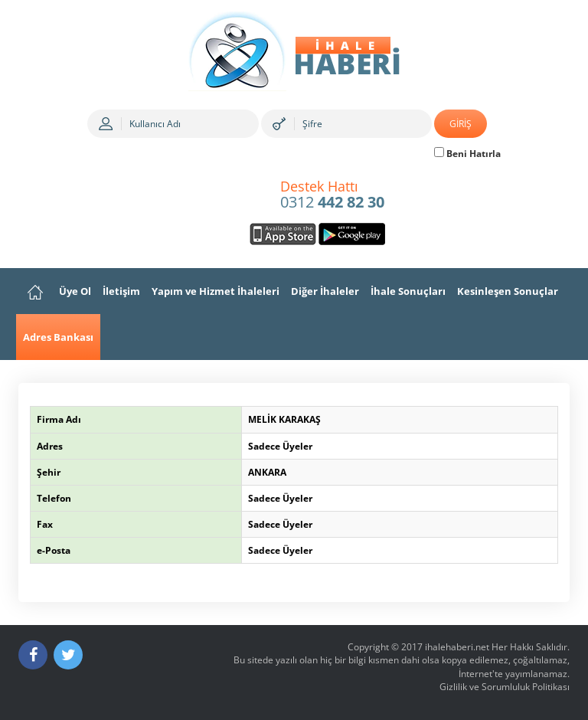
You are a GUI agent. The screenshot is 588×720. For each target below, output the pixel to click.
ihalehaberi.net (457, 647)
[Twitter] (68, 655)
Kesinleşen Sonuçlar (508, 291)
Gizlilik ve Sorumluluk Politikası (505, 687)
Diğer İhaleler (325, 291)
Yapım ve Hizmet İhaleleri (216, 291)
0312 (332, 195)
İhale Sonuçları (408, 291)
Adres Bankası (58, 337)
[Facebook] (33, 655)
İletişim (121, 291)
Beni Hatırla (467, 154)
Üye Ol (75, 291)
